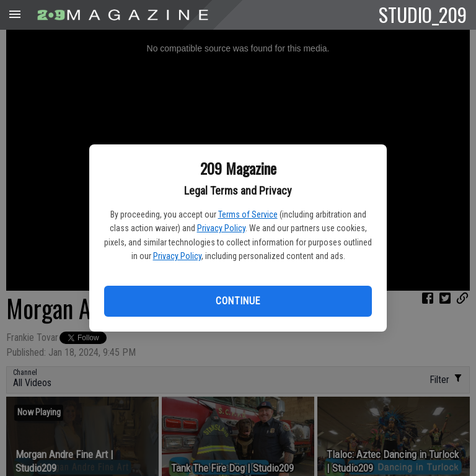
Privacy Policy (221, 228)
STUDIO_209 (423, 14)
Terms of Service (248, 214)
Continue (238, 301)
